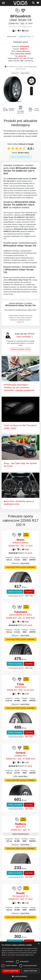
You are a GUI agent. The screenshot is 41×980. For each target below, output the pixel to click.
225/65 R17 (24, 49)
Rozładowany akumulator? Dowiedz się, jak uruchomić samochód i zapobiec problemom (19, 387)
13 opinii (28, 553)
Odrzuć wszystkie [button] (30, 971)
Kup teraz (29, 592)
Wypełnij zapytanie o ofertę (21, 349)
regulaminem (20, 322)
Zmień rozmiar (12, 36)
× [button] (39, 944)
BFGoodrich (25, 46)
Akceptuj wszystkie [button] (11, 971)
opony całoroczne (23, 51)
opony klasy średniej (23, 54)
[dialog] (20, 961)
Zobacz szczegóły (15, 592)
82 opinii (28, 625)
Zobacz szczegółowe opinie (21, 157)
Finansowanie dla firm (16, 596)
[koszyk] (38, 3)
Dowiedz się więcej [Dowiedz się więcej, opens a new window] (8, 957)
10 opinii (28, 766)
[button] (20, 976)
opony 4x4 (22, 56)
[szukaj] (33, 3)
